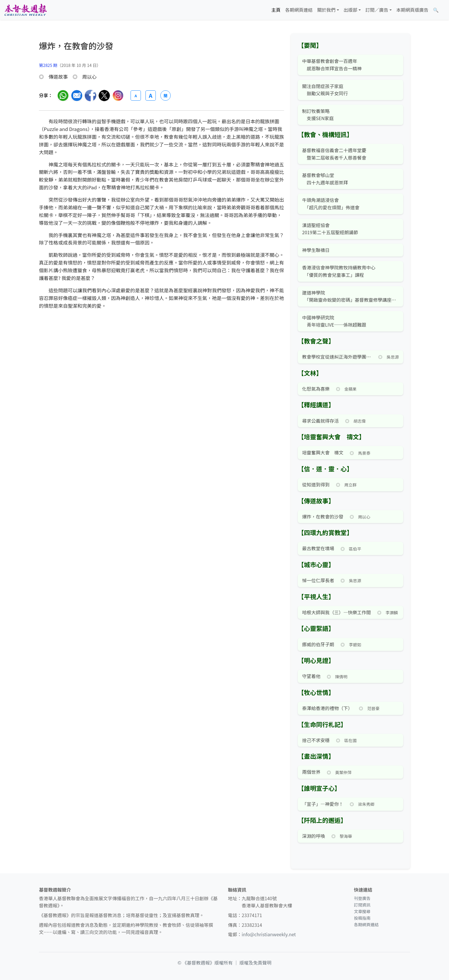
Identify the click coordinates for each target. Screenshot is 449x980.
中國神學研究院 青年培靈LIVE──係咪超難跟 (334, 321)
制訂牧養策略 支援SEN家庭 (318, 115)
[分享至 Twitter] (104, 96)
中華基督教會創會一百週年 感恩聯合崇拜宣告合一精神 (332, 65)
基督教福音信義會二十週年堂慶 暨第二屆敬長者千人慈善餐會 (334, 154)
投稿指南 (362, 918)
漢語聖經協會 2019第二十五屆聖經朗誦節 (330, 229)
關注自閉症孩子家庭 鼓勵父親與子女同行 (325, 90)
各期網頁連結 (299, 10)
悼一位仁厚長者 (318, 580)
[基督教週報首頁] (25, 10)
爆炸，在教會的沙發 (323, 516)
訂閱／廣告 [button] (377, 10)
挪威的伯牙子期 (318, 644)
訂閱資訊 (362, 905)
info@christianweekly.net (269, 934)
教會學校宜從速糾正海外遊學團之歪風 (337, 357)
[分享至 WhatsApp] (63, 96)
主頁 (276, 10)
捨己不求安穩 (316, 740)
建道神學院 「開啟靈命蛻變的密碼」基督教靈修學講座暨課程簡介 (350, 296)
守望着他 (311, 676)
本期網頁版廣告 (412, 10)
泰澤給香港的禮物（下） (327, 708)
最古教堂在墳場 (318, 548)
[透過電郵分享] (77, 96)
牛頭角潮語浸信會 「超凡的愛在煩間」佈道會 (331, 204)
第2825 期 (48, 65)
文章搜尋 (362, 911)
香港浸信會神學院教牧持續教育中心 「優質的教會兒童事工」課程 (339, 271)
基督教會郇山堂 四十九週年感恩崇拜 (325, 179)
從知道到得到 (316, 484)
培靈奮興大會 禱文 (323, 452)
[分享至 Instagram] (118, 96)
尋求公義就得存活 (320, 421)
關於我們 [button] (326, 10)
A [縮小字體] (136, 96)
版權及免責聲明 (255, 963)
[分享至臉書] (90, 96)
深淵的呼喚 (314, 836)
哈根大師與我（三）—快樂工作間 (336, 612)
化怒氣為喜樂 (316, 389)
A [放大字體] (151, 96)
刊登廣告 (362, 898)
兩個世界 (311, 772)
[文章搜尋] (436, 10)
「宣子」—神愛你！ (323, 804)
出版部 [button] (350, 10)
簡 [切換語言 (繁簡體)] (166, 96)
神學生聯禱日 (316, 250)
